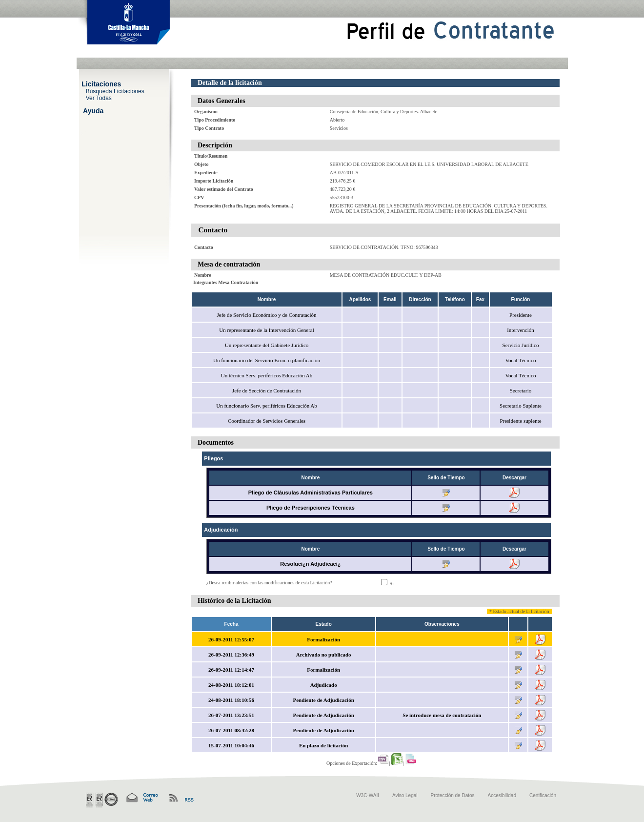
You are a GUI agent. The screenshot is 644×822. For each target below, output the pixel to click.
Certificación (543, 795)
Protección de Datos (453, 795)
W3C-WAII (368, 795)
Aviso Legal (405, 795)
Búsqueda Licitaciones (115, 91)
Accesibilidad (502, 795)
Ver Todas (99, 98)
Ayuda (93, 110)
